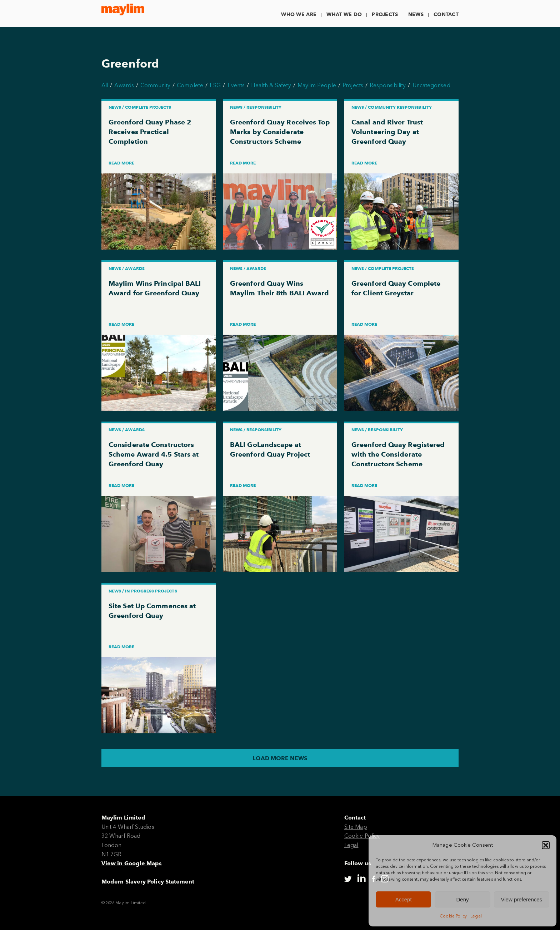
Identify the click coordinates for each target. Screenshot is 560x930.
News (416, 14)
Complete (190, 85)
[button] (546, 845)
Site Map (356, 827)
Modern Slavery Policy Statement (148, 882)
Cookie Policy (453, 916)
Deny (462, 899)
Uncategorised (431, 85)
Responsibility (388, 85)
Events (236, 85)
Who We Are (299, 14)
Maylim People (317, 85)
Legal (476, 916)
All (105, 85)
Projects (385, 14)
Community (155, 85)
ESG (215, 85)
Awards (124, 85)
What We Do (344, 14)
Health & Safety (271, 85)
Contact (446, 14)
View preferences (522, 899)
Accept (404, 899)
